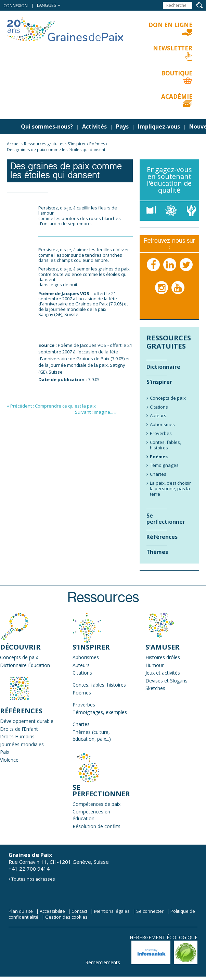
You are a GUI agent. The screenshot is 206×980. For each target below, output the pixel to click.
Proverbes (84, 705)
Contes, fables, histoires (99, 685)
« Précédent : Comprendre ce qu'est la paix (51, 406)
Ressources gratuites (44, 144)
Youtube (178, 294)
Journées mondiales (22, 744)
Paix (5, 752)
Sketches (155, 688)
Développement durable (27, 721)
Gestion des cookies (66, 917)
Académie (177, 96)
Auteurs (81, 665)
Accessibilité (52, 911)
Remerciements (103, 962)
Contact (79, 911)
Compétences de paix (96, 804)
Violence (9, 760)
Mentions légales (112, 911)
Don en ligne (170, 25)
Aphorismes (86, 657)
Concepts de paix (19, 657)
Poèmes (97, 144)
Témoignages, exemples (100, 712)
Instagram (162, 294)
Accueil (14, 144)
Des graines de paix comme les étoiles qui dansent (56, 150)
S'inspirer (77, 144)
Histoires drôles (163, 657)
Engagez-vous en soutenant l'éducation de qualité (169, 180)
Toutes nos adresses (33, 879)
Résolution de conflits (96, 826)
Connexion (16, 6)
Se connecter (150, 911)
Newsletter (173, 48)
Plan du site (21, 911)
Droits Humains (17, 736)
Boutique (177, 73)
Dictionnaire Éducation (25, 665)
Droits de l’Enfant (19, 729)
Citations (82, 673)
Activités (94, 126)
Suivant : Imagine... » (96, 412)
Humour (154, 665)
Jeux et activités (163, 673)
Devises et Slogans (166, 681)
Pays (122, 126)
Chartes (81, 724)
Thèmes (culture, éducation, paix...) (92, 735)
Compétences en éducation (91, 815)
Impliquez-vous (159, 126)
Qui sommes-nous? (47, 126)
